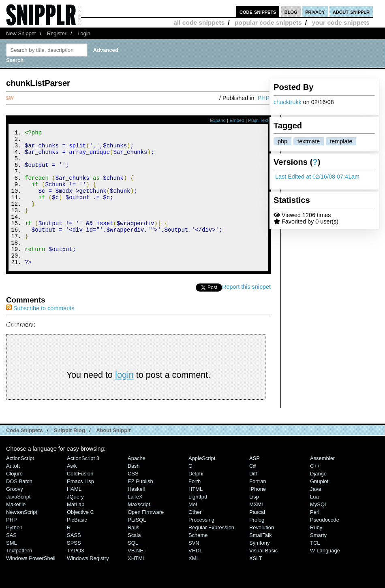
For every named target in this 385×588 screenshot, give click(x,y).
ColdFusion (80, 499)
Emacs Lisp (80, 507)
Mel (193, 530)
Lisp (254, 522)
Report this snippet (246, 312)
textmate (309, 141)
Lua (314, 522)
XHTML (137, 584)
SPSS (74, 568)
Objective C (80, 538)
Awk (72, 491)
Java (315, 514)
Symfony (259, 568)
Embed (237, 120)
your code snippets (341, 22)
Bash (134, 491)
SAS (11, 561)
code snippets (258, 12)
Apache (137, 484)
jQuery (75, 522)
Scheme (198, 561)
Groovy (15, 514)
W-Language (325, 576)
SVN (194, 568)
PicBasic (77, 545)
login (124, 400)
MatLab (76, 530)
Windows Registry (88, 584)
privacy (315, 12)
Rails (134, 553)
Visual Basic (263, 576)
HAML (74, 514)
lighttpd (198, 522)
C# (253, 491)
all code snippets (199, 22)
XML (194, 584)
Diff (253, 499)
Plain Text (258, 120)
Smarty (318, 561)
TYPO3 (75, 576)
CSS (133, 499)
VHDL (196, 576)
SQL (133, 568)
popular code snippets (268, 22)
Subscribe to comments (40, 334)
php (282, 141)
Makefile (16, 530)
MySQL (319, 530)
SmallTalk (260, 561)
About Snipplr (113, 456)
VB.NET (137, 576)
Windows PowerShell (31, 584)
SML (12, 568)
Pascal (257, 538)
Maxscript (139, 530)
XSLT (256, 584)
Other (195, 538)
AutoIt (13, 491)
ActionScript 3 (83, 484)
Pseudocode (325, 545)
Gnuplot (319, 507)
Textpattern (19, 576)
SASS (74, 561)
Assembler (322, 484)
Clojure (14, 499)
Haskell (136, 514)
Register (57, 33)
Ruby (316, 553)
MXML (257, 530)
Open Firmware (146, 538)
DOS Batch (19, 507)
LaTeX (135, 522)
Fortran (258, 507)
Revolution (262, 553)
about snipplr (351, 12)
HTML (196, 514)
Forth (195, 507)
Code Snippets (25, 456)
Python (14, 553)
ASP (255, 484)
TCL (315, 568)
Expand (218, 120)
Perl (315, 538)
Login (84, 33)
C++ (315, 491)
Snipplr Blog (70, 456)
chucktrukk (288, 102)
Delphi (196, 499)
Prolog (257, 545)
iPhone (258, 514)
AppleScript (202, 484)
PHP (263, 98)
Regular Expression (211, 553)
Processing (201, 545)
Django (318, 499)
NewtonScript (22, 538)
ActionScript (20, 484)
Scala (134, 561)
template (341, 141)
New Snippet (21, 33)
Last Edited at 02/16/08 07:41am (317, 177)
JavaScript (18, 522)
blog (291, 12)
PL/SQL (137, 545)
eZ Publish (140, 507)
